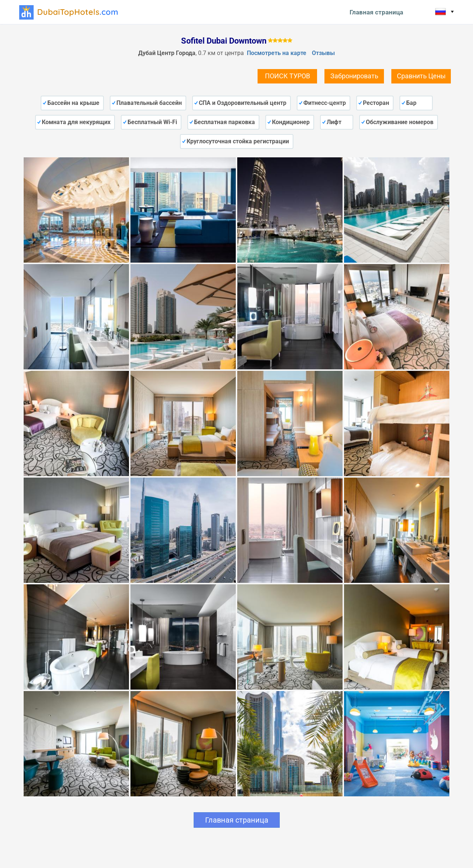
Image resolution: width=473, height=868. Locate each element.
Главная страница (376, 12)
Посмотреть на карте (277, 53)
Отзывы (323, 53)
